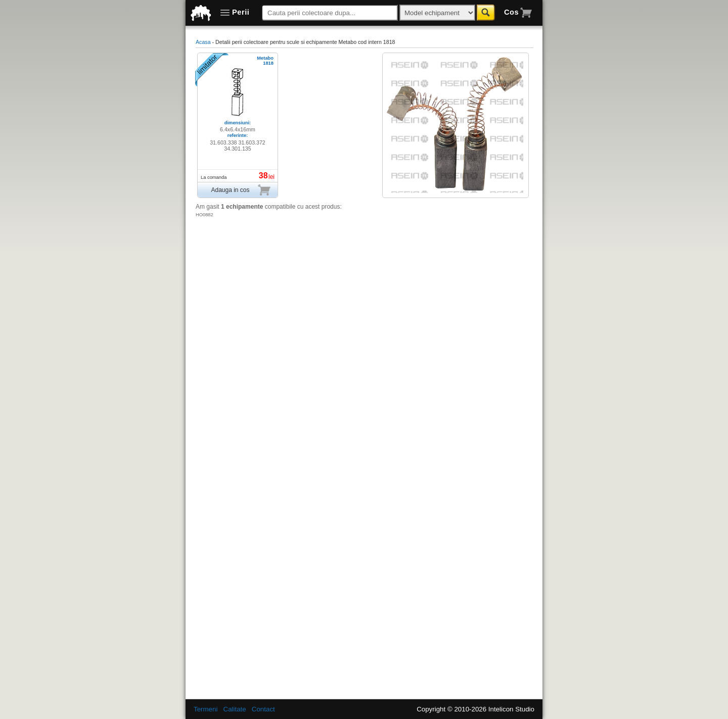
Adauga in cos (241, 190)
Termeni (206, 709)
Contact (263, 709)
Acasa (203, 42)
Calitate (235, 709)
